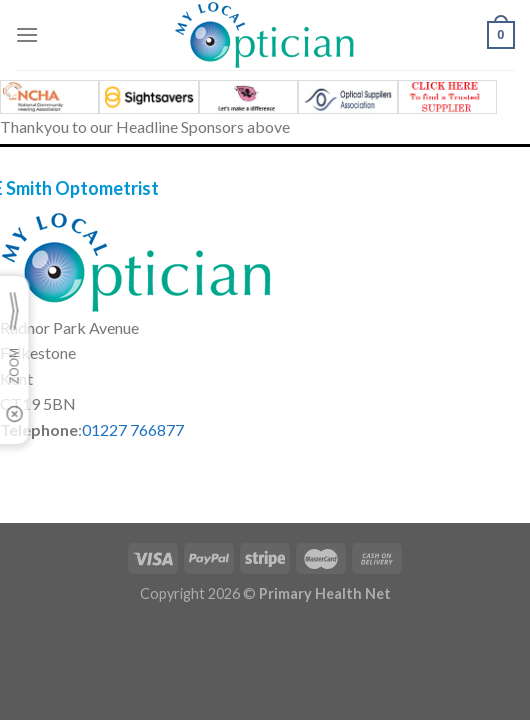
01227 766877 (133, 429)
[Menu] (27, 34)
